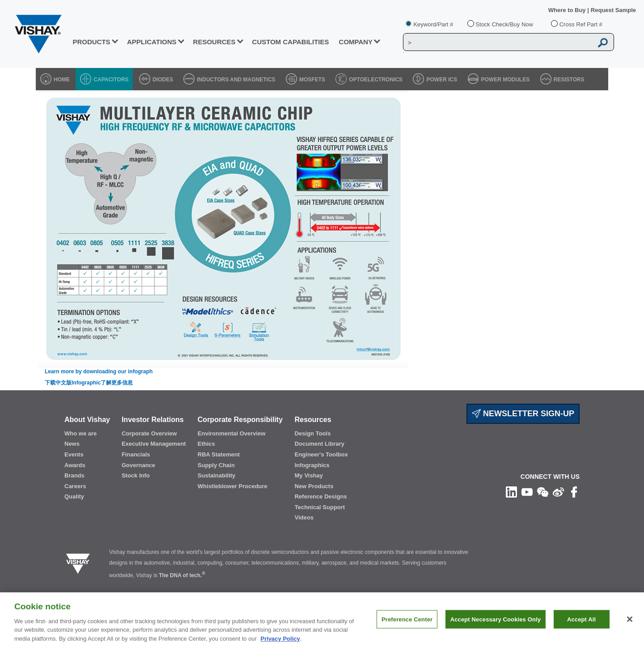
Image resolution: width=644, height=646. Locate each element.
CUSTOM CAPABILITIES (291, 42)
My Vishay (309, 475)
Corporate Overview (149, 433)
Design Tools (313, 433)
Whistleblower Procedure (233, 486)
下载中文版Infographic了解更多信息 (89, 383)
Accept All (581, 625)
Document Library (320, 444)
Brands (74, 475)
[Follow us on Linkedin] (511, 492)
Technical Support (320, 507)
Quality (74, 496)
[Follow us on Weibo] (558, 492)
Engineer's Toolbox (321, 454)
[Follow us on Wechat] (543, 492)
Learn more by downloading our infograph (99, 372)
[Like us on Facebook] (574, 492)
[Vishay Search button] (603, 42)
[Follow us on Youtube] (527, 492)
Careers (75, 486)
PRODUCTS (91, 42)
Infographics (312, 465)
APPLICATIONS (152, 42)
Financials (136, 454)
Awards (75, 465)
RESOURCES (214, 42)
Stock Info (136, 475)
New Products (314, 486)
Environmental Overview (232, 433)
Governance (138, 465)
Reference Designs (321, 496)
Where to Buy (568, 10)
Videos (304, 517)
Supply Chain (216, 465)
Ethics (206, 444)
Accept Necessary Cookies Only (496, 625)
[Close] (630, 625)
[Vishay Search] (498, 42)
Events (74, 454)
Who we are (80, 433)
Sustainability (217, 475)
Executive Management (154, 444)
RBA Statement (219, 454)
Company (356, 42)
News (72, 444)
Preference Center (407, 625)
